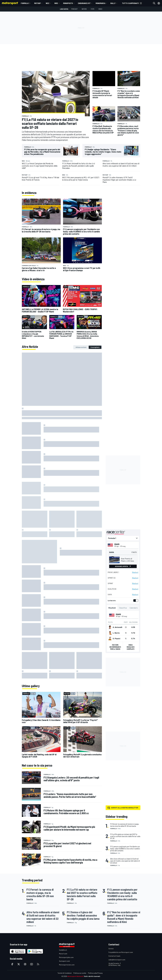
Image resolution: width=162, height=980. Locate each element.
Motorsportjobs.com (66, 957)
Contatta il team (114, 956)
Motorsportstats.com (67, 965)
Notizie (84, 9)
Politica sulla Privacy (95, 973)
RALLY (113, 3)
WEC (48, 3)
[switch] (135, 601)
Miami (117, 544)
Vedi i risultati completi (130, 647)
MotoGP (37, 3)
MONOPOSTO (68, 3)
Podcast (74, 9)
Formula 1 (25, 3)
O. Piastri (116, 639)
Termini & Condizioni (65, 973)
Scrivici (111, 949)
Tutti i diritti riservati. (92, 976)
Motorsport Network (75, 976)
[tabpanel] (62, 516)
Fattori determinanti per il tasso (115, 647)
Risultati (135, 572)
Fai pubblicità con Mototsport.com (121, 952)
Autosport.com (64, 961)
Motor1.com (63, 954)
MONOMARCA (100, 3)
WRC (56, 3)
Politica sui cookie (80, 973)
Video (100, 9)
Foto (93, 9)
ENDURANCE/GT (84, 3)
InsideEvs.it (63, 950)
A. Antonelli (117, 627)
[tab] (81, 347)
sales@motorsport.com (117, 960)
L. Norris (116, 633)
